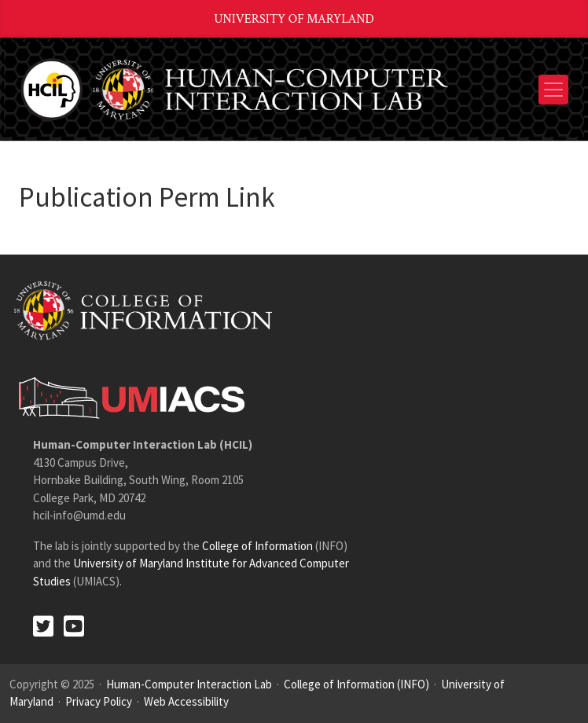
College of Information (257, 546)
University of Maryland (294, 19)
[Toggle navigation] (553, 90)
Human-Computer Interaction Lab (189, 684)
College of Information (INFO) (356, 684)
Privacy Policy (99, 701)
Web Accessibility (186, 701)
